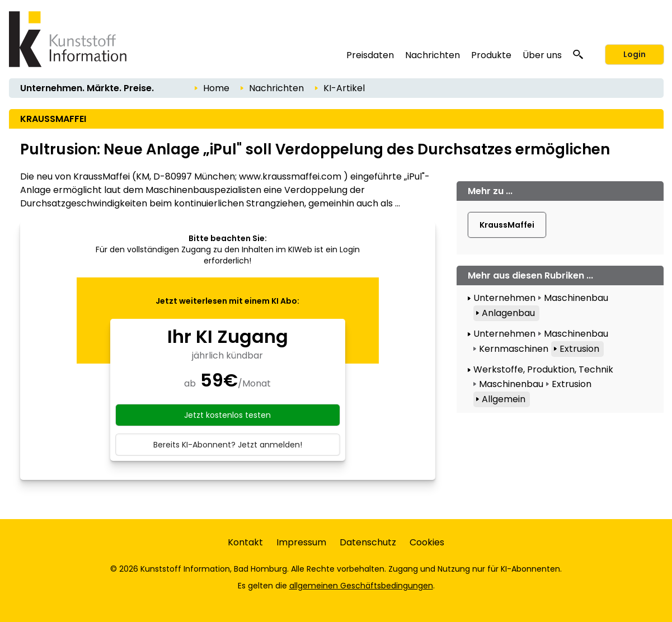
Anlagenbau (508, 313)
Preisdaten (370, 55)
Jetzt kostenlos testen (227, 415)
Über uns (542, 55)
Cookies (427, 542)
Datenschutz (368, 542)
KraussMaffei (507, 225)
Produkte (491, 55)
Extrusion (579, 349)
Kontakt (245, 542)
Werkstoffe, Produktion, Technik (543, 369)
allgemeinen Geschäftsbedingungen (361, 586)
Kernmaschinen (514, 349)
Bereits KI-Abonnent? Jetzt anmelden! (228, 445)
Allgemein (504, 399)
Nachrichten (433, 55)
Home (216, 88)
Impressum (301, 542)
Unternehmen (504, 298)
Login (635, 54)
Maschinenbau (576, 298)
